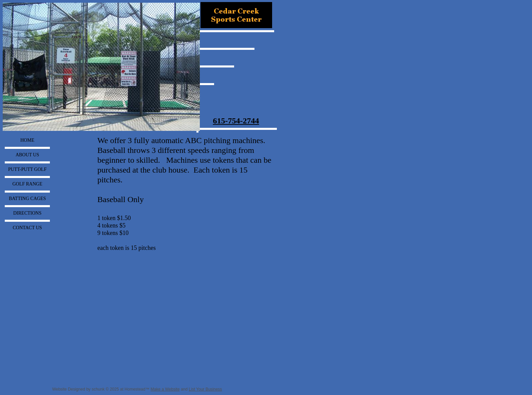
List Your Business (205, 389)
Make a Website (165, 389)
